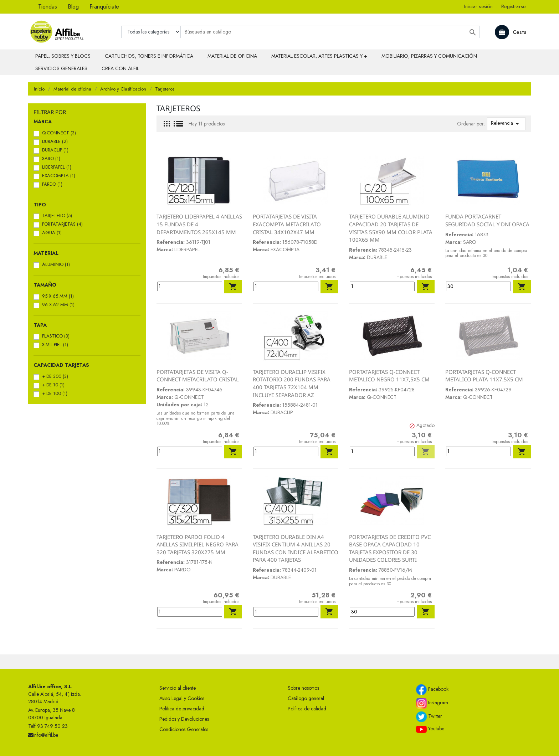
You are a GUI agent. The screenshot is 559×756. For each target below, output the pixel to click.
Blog (73, 7)
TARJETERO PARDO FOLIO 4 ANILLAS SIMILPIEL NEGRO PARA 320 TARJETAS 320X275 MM (198, 544)
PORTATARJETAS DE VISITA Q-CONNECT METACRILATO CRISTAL (198, 376)
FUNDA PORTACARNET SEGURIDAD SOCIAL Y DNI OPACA (487, 220)
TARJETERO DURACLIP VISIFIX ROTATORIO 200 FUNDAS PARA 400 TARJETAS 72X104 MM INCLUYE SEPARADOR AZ (292, 383)
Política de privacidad (182, 709)
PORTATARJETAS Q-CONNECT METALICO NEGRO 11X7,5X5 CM (389, 376)
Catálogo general (306, 698)
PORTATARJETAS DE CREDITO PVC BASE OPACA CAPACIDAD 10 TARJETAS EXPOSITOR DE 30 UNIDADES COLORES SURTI (390, 548)
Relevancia (506, 124)
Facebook (432, 690)
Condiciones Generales (184, 729)
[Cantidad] (190, 286)
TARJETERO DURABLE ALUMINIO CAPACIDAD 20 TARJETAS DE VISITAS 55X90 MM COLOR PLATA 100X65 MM (391, 228)
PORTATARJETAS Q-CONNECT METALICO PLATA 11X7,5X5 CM (484, 376)
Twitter (429, 717)
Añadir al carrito (233, 287)
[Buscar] (330, 32)
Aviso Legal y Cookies (182, 698)
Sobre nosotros (303, 688)
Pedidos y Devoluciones (184, 719)
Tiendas (48, 7)
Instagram (432, 703)
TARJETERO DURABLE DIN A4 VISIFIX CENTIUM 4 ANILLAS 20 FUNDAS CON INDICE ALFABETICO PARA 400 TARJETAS (296, 548)
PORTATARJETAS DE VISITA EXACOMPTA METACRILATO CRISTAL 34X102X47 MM (287, 224)
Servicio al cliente (178, 688)
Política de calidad (307, 709)
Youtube (430, 729)
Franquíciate (104, 7)
